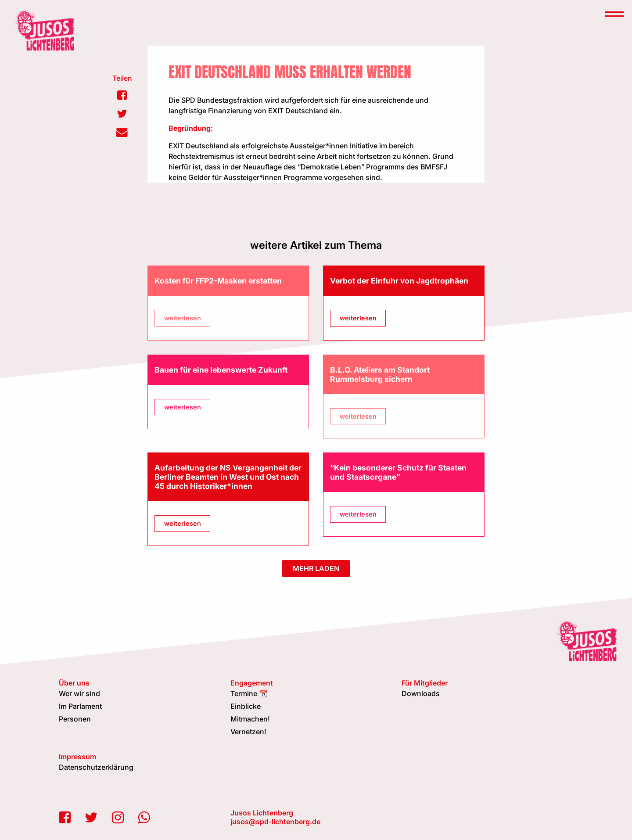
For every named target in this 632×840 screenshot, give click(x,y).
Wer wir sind (79, 693)
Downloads (421, 693)
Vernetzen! (248, 732)
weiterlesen (183, 318)
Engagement (252, 683)
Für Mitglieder (425, 683)
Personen (75, 719)
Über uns (74, 683)
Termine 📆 (249, 693)
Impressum (77, 757)
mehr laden (316, 568)
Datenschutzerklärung (96, 767)
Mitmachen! (250, 719)
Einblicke (246, 706)
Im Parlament (80, 706)
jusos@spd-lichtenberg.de (275, 822)
